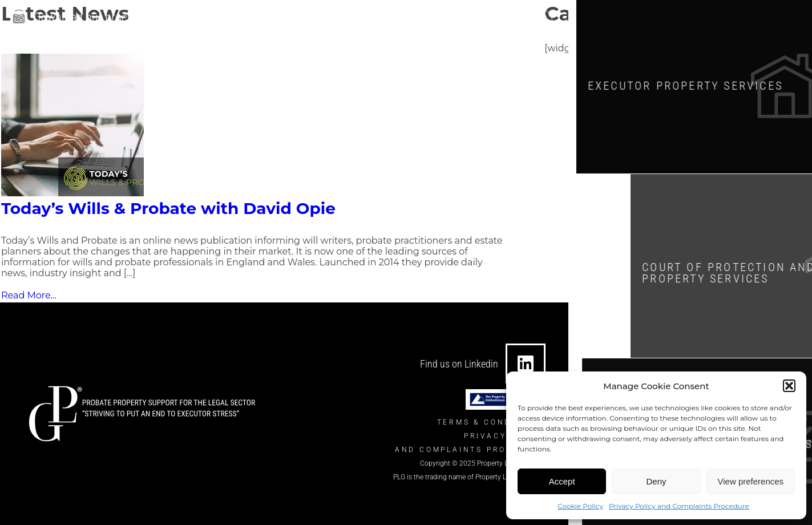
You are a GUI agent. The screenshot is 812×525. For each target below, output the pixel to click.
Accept (562, 481)
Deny (656, 481)
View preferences (751, 481)
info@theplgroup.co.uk (378, 19)
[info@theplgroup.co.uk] (318, 19)
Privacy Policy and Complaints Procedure (679, 506)
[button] (789, 386)
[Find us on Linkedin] (526, 364)
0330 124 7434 (488, 19)
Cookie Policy (580, 506)
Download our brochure (92, 15)
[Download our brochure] (19, 17)
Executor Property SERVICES (697, 85)
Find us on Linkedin (459, 364)
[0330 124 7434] (442, 18)
